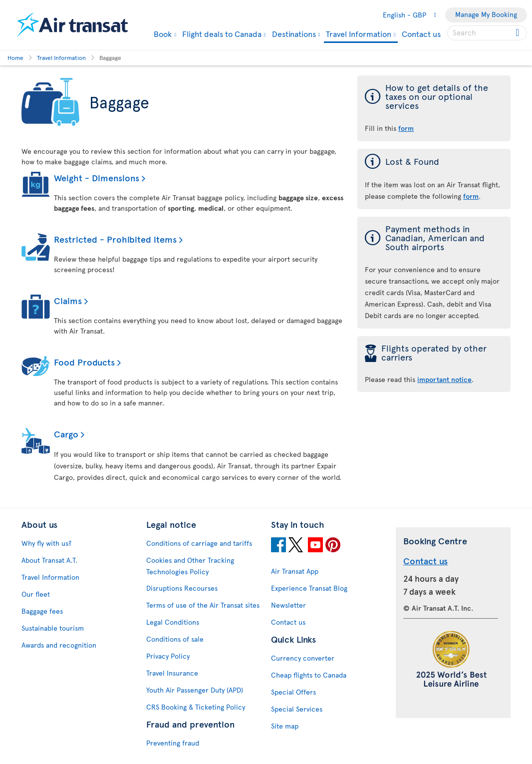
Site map (285, 726)
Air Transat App (295, 571)
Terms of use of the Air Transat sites (203, 605)
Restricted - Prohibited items (115, 239)
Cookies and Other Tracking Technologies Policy (190, 566)
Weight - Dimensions (97, 178)
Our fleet (36, 594)
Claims (68, 300)
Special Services (297, 709)
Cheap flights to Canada (309, 675)
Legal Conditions (173, 622)
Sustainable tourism (53, 628)
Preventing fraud (173, 743)
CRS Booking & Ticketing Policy (196, 707)
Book (163, 33)
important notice (444, 379)
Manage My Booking (486, 14)
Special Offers (293, 692)
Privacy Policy (168, 656)
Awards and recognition (59, 645)
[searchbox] (487, 33)
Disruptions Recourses (182, 588)
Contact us (421, 33)
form (471, 196)
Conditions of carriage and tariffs (199, 543)
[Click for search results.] (518, 33)
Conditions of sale (175, 639)
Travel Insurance (172, 673)
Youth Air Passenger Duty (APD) (195, 690)
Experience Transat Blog (309, 588)
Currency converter (303, 658)
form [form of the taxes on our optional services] (406, 128)
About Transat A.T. (49, 560)
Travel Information (359, 34)
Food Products (84, 362)
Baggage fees (42, 611)
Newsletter (288, 605)
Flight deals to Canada (222, 33)
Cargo (66, 434)
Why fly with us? (46, 543)
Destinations (294, 33)
